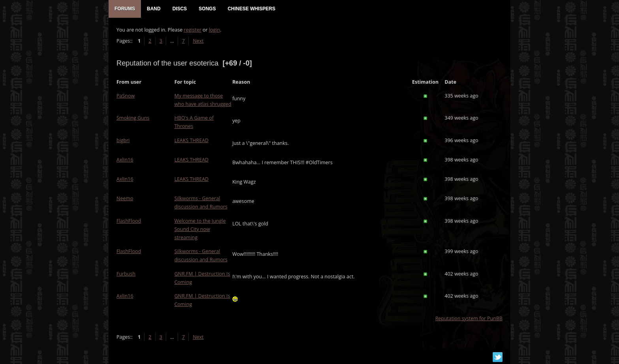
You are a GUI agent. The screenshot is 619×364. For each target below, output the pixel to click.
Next (198, 41)
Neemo (125, 198)
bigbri (123, 140)
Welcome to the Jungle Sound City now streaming (200, 229)
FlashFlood (129, 221)
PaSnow (126, 96)
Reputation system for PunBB (469, 318)
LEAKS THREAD (192, 140)
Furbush (126, 274)
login (214, 30)
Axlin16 (125, 160)
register (193, 30)
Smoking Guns (133, 118)
